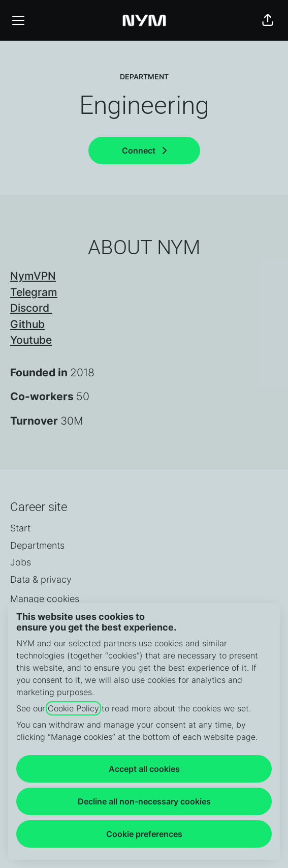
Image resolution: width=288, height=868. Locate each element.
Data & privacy (41, 579)
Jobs (21, 562)
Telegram (34, 292)
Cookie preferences (144, 834)
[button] (268, 20)
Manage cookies (45, 599)
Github (27, 324)
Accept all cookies (144, 769)
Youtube (31, 340)
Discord (31, 308)
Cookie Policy (73, 708)
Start (20, 528)
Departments (37, 545)
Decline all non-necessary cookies (144, 801)
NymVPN (33, 276)
